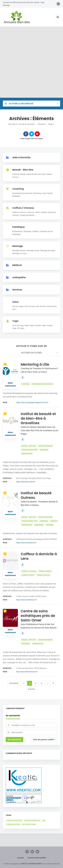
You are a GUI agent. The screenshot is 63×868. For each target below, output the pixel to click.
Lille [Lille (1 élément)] (44, 820)
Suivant (31, 689)
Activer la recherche (19, 104)
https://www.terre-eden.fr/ (26, 482)
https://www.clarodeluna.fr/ (26, 543)
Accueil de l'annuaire (27, 124)
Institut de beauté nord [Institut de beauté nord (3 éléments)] (32, 820)
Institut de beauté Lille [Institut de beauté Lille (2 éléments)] (14, 820)
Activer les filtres (32, 353)
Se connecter (13, 716)
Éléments (42, 124)
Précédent (14, 683)
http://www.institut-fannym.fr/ (27, 672)
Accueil (21, 858)
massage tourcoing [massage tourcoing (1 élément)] (13, 824)
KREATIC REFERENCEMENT (32, 864)
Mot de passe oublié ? (44, 740)
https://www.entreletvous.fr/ (26, 600)
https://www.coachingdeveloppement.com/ (32, 403)
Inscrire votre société (37, 858)
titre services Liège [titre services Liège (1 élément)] (29, 824)
